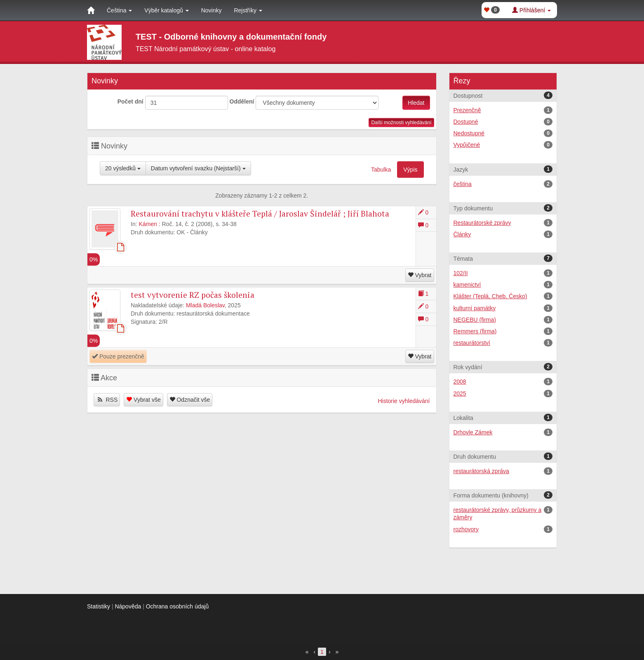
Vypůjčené (503, 145)
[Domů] (91, 10)
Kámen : (149, 224)
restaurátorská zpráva (503, 471)
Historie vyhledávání (404, 401)
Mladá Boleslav (205, 305)
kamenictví (503, 285)
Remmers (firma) (503, 331)
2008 (503, 382)
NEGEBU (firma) (503, 320)
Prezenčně (503, 110)
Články (503, 234)
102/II (503, 273)
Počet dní (130, 101)
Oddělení (242, 101)
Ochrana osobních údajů (177, 606)
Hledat (416, 103)
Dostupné (503, 122)
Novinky (212, 10)
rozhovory (503, 529)
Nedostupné (503, 133)
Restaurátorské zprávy (503, 223)
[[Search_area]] (317, 103)
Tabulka (381, 170)
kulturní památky (503, 308)
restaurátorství (503, 343)
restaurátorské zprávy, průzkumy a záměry (503, 513)
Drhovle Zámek (503, 432)
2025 (503, 394)
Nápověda (128, 606)
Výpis (410, 170)
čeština (503, 184)
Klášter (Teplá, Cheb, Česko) (503, 296)
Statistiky (99, 606)
